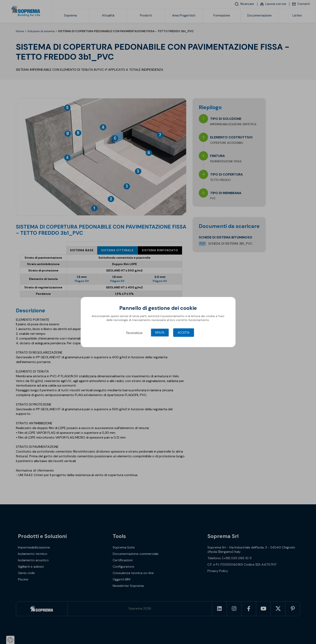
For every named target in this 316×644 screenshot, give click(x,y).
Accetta (184, 332)
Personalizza (134, 332)
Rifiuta (160, 332)
